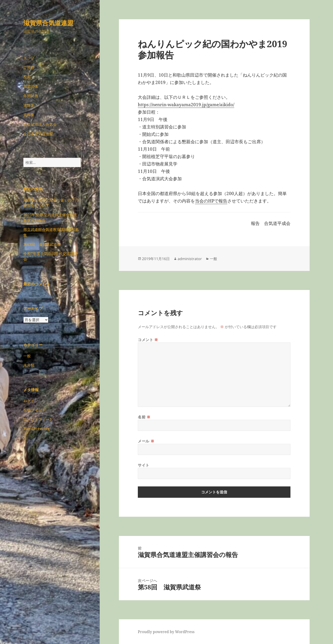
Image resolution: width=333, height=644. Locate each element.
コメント (148, 340)
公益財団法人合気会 (40, 124)
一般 (27, 356)
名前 (144, 417)
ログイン (31, 401)
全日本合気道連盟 (38, 134)
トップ (29, 58)
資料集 (29, 115)
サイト (144, 465)
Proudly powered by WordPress (166, 632)
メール (146, 441)
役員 (27, 77)
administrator (190, 259)
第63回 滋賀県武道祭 (42, 244)
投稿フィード (34, 410)
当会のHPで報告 (211, 201)
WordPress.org (37, 429)
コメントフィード (38, 419)
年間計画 (31, 96)
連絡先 (29, 105)
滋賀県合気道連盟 (48, 23)
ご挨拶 (29, 67)
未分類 (29, 365)
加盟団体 (31, 86)
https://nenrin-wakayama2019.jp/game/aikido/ (186, 105)
